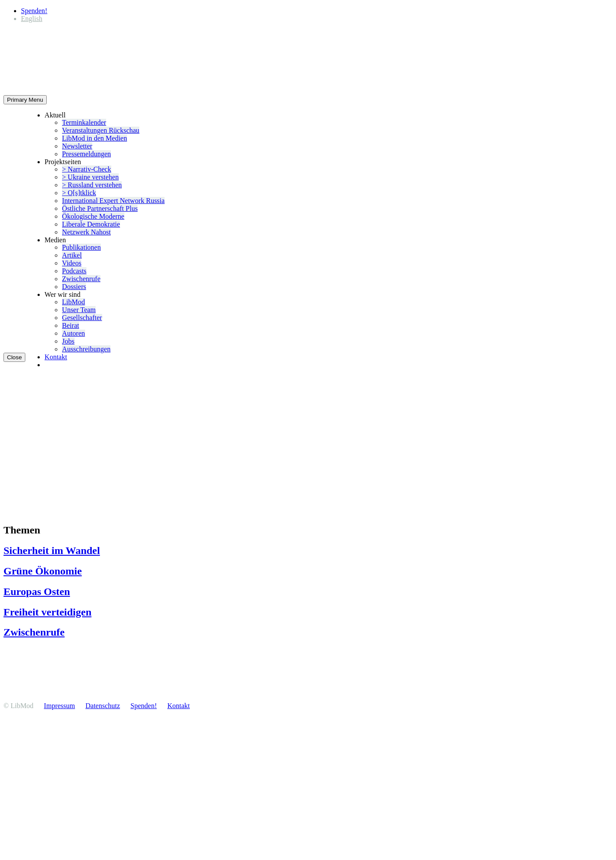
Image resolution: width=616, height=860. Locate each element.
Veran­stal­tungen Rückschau (101, 130)
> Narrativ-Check (87, 169)
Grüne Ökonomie (43, 571)
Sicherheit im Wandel (52, 550)
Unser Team (79, 310)
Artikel (72, 255)
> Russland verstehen (92, 185)
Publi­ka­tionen (81, 247)
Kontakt (56, 357)
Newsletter (77, 146)
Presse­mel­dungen (86, 154)
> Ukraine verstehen (90, 177)
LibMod (73, 302)
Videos (72, 263)
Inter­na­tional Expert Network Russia (113, 201)
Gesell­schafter (82, 318)
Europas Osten (37, 592)
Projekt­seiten (63, 162)
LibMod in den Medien (95, 138)
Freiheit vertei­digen (48, 612)
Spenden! (34, 11)
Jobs (68, 341)
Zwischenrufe (81, 279)
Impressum (60, 706)
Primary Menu (25, 100)
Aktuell (55, 115)
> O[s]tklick (79, 193)
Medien (55, 240)
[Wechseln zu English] (32, 19)
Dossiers (74, 287)
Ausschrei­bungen (86, 349)
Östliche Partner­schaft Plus (100, 208)
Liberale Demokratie (91, 224)
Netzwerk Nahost (86, 232)
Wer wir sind (62, 294)
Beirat (71, 325)
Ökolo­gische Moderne (93, 216)
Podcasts (74, 271)
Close (14, 357)
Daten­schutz (103, 706)
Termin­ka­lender (84, 122)
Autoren (73, 333)
